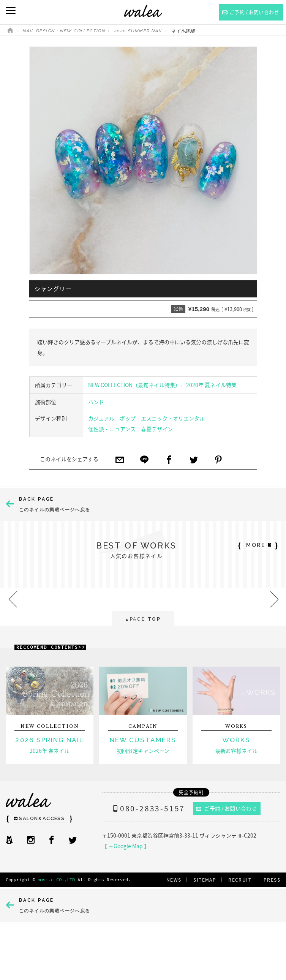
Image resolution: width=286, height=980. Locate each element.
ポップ (128, 418)
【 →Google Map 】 (126, 846)
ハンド (96, 402)
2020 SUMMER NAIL (138, 31)
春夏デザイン (157, 429)
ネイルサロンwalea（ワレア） (143, 11)
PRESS (272, 880)
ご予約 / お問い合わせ (226, 808)
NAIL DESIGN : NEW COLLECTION (64, 31)
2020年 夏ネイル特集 (211, 385)
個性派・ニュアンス (112, 429)
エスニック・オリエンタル (173, 418)
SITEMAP (205, 880)
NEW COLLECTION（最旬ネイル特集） (134, 385)
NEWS (174, 880)
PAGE (143, 620)
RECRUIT (240, 880)
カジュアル (101, 418)
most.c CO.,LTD (56, 880)
